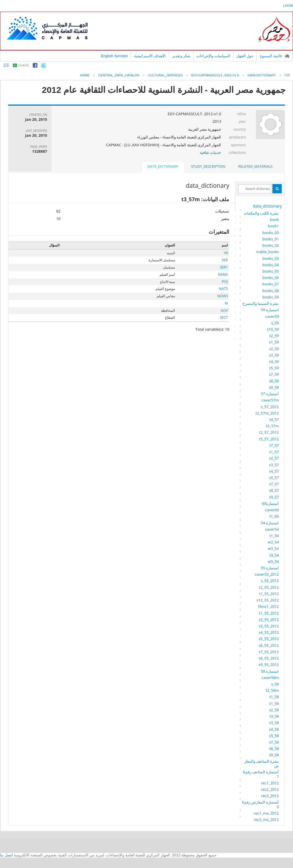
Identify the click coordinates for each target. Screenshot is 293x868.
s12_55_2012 (268, 600)
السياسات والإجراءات (213, 56)
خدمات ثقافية (210, 152)
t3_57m (273, 426)
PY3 (225, 282)
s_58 (275, 684)
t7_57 (274, 445)
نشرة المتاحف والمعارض (262, 763)
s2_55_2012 (269, 620)
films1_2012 (268, 606)
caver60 (272, 510)
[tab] (255, 167)
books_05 (271, 271)
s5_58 (274, 736)
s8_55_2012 (269, 658)
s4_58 (274, 729)
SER (225, 260)
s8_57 (274, 490)
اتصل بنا (7, 855)
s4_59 (274, 361)
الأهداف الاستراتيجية (150, 56)
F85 (287, 75)
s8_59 (274, 381)
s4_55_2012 (269, 632)
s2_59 (274, 349)
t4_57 (274, 419)
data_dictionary (267, 206)
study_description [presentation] (208, 166)
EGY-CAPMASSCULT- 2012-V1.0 (215, 75)
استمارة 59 (270, 310)
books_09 (271, 297)
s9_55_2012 (269, 664)
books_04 (271, 265)
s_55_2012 (270, 581)
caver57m (270, 400)
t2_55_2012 (269, 587)
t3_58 (274, 716)
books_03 (271, 258)
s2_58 (274, 710)
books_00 (271, 233)
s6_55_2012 (269, 645)
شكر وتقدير (181, 56)
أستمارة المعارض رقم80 (260, 804)
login (288, 6)
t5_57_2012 (269, 439)
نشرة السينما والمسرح (261, 303)
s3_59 (274, 355)
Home (85, 75)
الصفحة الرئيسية (287, 56)
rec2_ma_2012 (266, 820)
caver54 (272, 529)
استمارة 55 (270, 568)
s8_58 (274, 748)
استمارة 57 (270, 394)
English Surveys (114, 56)
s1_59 (274, 342)
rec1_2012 (270, 783)
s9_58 (274, 755)
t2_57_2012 (269, 432)
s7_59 (274, 374)
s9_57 (274, 497)
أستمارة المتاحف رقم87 (261, 774)
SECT (224, 317)
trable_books (267, 252)
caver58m (270, 678)
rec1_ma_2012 (266, 813)
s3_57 (274, 465)
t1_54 (274, 536)
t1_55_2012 (269, 594)
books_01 (271, 239)
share (23, 65)
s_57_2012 (270, 407)
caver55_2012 (267, 574)
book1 (274, 226)
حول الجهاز (245, 56)
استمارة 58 (270, 671)
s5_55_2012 (269, 639)
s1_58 (274, 703)
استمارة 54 (270, 523)
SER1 (224, 267)
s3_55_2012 (269, 626)
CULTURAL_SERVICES (166, 75)
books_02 (271, 245)
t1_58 (274, 697)
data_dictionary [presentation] (163, 166)
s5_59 (274, 368)
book (274, 219)
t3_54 (274, 555)
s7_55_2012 (269, 652)
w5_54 (273, 561)
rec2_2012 (270, 789)
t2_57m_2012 (267, 413)
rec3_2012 (270, 796)
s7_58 (274, 742)
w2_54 (273, 542)
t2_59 (274, 336)
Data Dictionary (262, 75)
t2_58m (273, 690)
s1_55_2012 (269, 613)
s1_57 (274, 452)
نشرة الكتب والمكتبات (261, 213)
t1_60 (274, 516)
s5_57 (274, 478)
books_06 (271, 278)
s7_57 (274, 484)
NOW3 (223, 296)
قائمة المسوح (271, 56)
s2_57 (274, 458)
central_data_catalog (119, 75)
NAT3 (223, 289)
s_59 (275, 323)
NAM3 (223, 274)
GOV (224, 310)
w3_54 (273, 548)
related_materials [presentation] (255, 166)
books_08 (271, 291)
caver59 (272, 316)
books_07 (271, 284)
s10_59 (273, 329)
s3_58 (274, 723)
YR (226, 253)
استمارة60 (271, 503)
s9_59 (274, 387)
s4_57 (274, 471)
